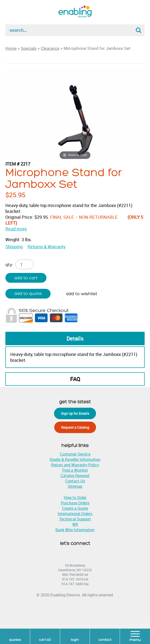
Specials (29, 48)
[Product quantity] (25, 264)
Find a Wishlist (75, 470)
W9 (75, 524)
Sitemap (75, 486)
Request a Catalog (75, 427)
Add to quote (28, 294)
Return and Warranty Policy (75, 465)
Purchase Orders (75, 503)
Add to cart (26, 278)
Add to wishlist (82, 294)
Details (75, 338)
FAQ (75, 379)
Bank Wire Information (75, 530)
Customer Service (75, 454)
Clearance (50, 48)
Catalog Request (75, 476)
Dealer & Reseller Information (75, 459)
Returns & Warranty (47, 247)
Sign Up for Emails (75, 413)
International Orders (75, 514)
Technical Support (75, 519)
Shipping (14, 247)
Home (11, 48)
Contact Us (75, 481)
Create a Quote (75, 508)
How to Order (75, 498)
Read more (16, 229)
